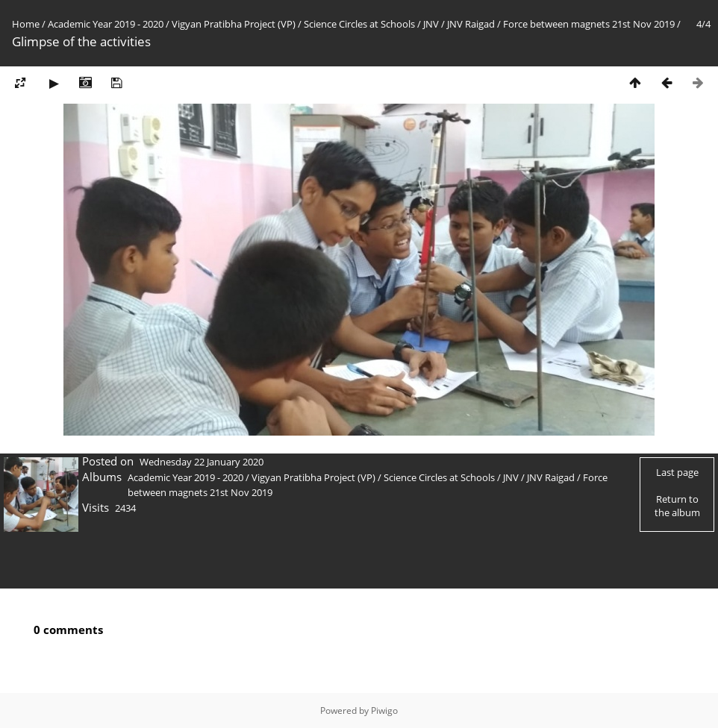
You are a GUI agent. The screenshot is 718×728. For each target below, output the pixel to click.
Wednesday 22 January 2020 (202, 462)
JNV (431, 24)
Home (26, 24)
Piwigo (384, 710)
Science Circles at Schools (359, 24)
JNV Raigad (471, 24)
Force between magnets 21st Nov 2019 (589, 24)
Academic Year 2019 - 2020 (106, 24)
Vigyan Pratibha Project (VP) (234, 24)
